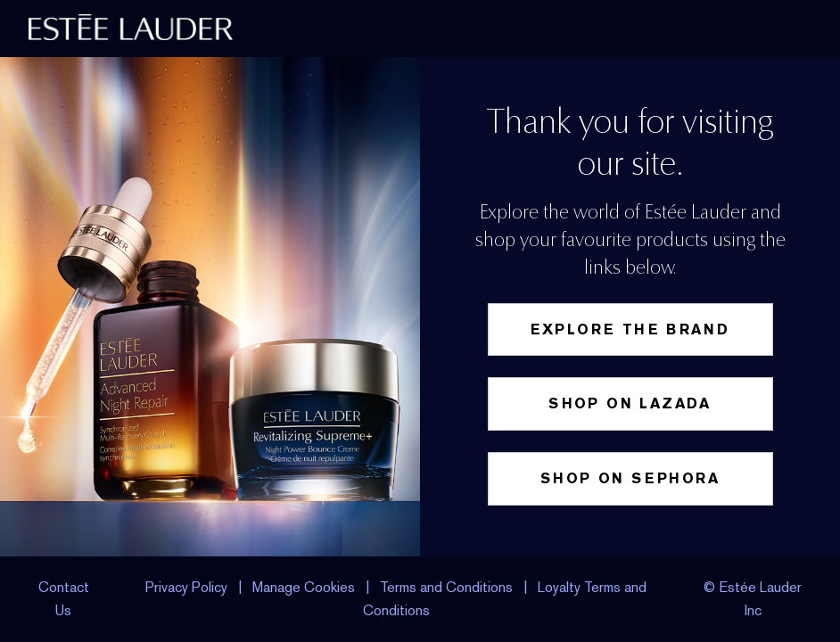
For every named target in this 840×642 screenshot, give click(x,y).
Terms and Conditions (446, 587)
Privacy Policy (186, 587)
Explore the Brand (630, 329)
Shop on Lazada (630, 403)
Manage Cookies (305, 587)
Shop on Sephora (630, 478)
